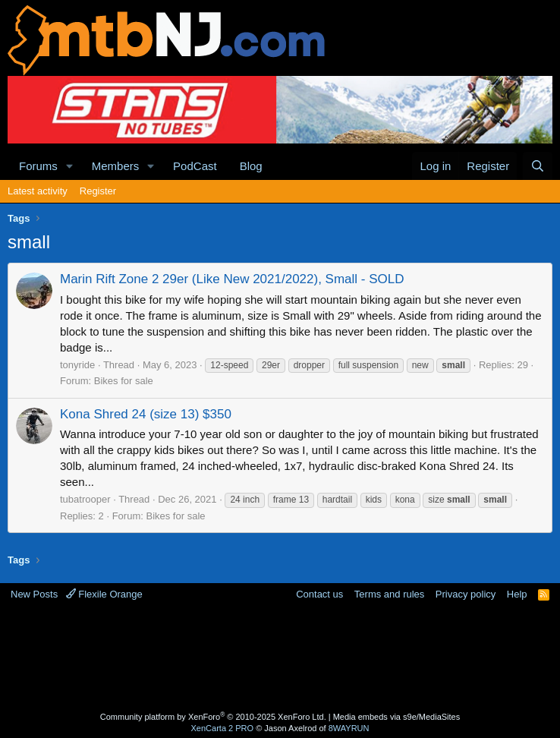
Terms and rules (389, 594)
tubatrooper (85, 499)
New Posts (34, 594)
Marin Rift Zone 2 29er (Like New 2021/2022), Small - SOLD (232, 279)
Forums (38, 166)
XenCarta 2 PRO (223, 728)
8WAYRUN (349, 728)
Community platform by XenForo (213, 717)
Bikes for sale (124, 381)
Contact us (319, 594)
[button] (70, 166)
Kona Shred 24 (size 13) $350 (146, 414)
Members (116, 166)
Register (98, 191)
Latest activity (38, 191)
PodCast (195, 166)
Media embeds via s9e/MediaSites (397, 717)
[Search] (538, 166)
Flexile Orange (104, 594)
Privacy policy (466, 594)
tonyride (77, 365)
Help (517, 594)
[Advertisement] (284, 658)
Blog (251, 166)
